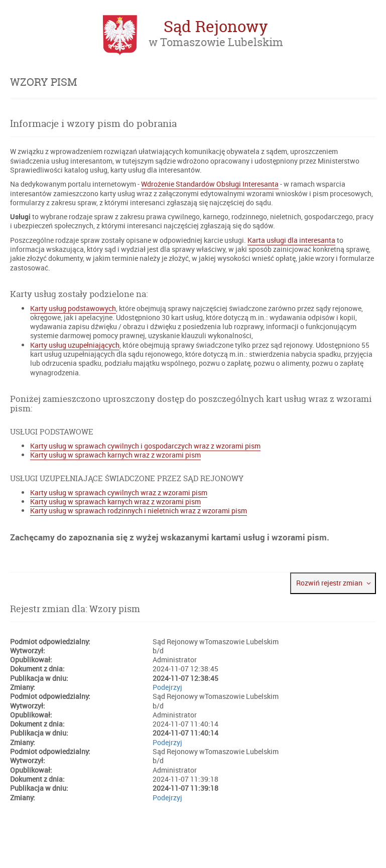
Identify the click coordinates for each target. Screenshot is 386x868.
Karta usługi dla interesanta (291, 240)
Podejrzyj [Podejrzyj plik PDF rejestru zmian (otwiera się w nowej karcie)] (167, 687)
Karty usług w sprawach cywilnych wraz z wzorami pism (119, 492)
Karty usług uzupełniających (75, 345)
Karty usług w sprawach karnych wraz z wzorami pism (115, 455)
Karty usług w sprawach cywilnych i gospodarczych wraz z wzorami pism (145, 446)
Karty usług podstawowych (73, 309)
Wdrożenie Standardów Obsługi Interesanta (210, 184)
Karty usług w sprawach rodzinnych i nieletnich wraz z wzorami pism (139, 511)
